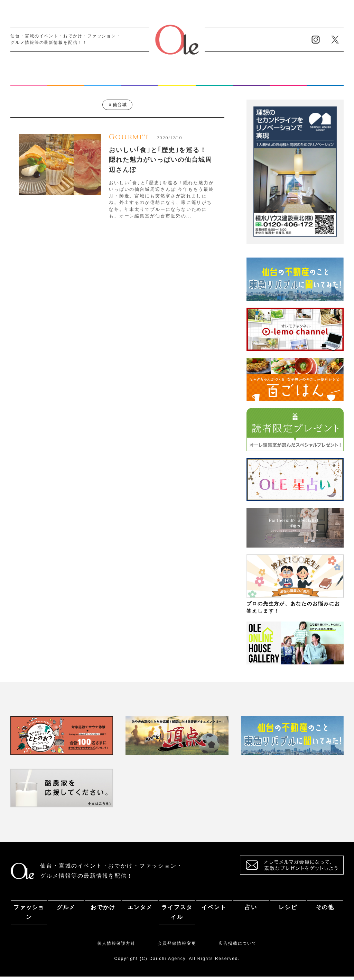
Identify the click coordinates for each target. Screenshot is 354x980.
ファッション (29, 80)
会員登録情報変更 (177, 947)
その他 (325, 80)
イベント (214, 80)
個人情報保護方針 (116, 947)
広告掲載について (238, 947)
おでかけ (103, 80)
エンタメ (140, 80)
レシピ (288, 80)
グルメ (66, 80)
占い (251, 80)
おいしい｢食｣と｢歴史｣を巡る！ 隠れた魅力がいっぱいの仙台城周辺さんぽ (161, 164)
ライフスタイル (177, 80)
